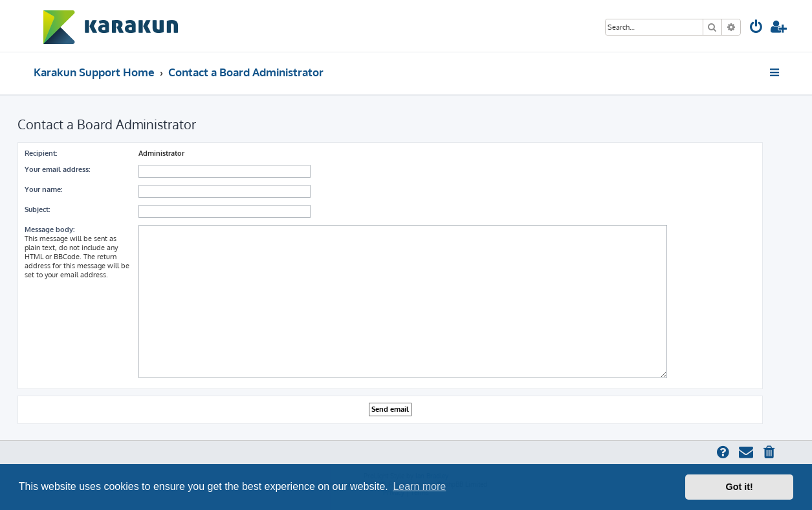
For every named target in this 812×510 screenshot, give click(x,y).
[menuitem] (756, 28)
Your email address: (57, 169)
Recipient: (41, 153)
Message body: (49, 229)
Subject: (37, 209)
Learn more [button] (419, 486)
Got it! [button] (740, 487)
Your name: (43, 189)
